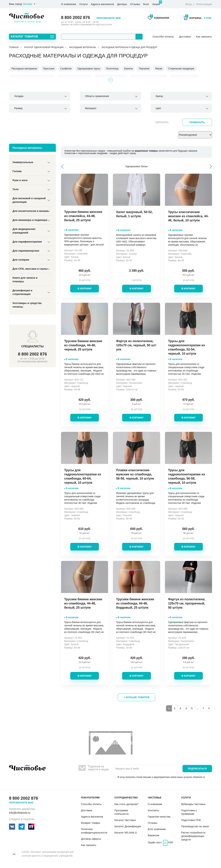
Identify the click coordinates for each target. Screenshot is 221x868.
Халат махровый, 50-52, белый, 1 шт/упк (134, 214)
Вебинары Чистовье (193, 804)
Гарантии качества (159, 817)
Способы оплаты (163, 37)
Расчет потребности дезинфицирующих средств (193, 836)
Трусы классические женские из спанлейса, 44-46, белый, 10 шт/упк (188, 216)
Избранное (159, 18)
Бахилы (129, 69)
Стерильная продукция (181, 69)
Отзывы (135, 4)
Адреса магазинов (102, 4)
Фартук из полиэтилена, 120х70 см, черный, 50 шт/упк (136, 345)
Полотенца (112, 69)
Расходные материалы (24, 69)
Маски (159, 69)
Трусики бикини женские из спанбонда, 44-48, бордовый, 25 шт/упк (135, 603)
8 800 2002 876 (76, 17)
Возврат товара (90, 823)
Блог (146, 4)
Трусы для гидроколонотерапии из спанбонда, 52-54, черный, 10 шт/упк (187, 347)
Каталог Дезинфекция (128, 826)
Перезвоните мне (109, 18)
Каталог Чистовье (125, 820)
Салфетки (66, 69)
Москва (27, 4)
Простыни (49, 69)
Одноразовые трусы (89, 69)
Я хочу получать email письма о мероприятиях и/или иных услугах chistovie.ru (161, 777)
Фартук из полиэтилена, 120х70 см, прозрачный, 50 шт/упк (187, 603)
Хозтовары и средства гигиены (27, 305)
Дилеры (122, 4)
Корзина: (198, 18)
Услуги (83, 4)
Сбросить (162, 122)
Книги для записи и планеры (25, 280)
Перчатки (144, 69)
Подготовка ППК (191, 820)
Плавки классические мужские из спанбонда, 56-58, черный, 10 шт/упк (135, 474)
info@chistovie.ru (20, 813)
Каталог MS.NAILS (126, 833)
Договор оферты (91, 839)
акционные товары (146, 151)
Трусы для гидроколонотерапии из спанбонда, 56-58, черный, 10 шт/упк (187, 476)
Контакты (153, 810)
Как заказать (204, 37)
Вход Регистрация (199, 4)
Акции (156, 3)
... (198, 708)
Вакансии (154, 835)
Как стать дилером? (126, 804)
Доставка (185, 37)
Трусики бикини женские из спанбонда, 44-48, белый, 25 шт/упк (83, 603)
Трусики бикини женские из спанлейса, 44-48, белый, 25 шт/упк (83, 216)
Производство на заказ (195, 826)
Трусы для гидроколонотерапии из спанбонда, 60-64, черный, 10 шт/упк (83, 476)
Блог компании (157, 829)
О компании (69, 4)
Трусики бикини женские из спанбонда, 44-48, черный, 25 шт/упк (83, 345)
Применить (197, 122)
